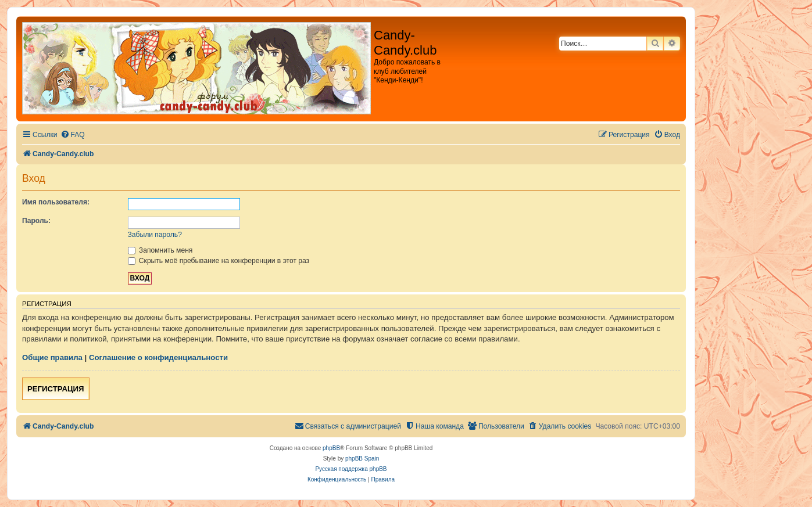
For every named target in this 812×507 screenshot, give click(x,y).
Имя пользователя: (56, 202)
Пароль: (36, 221)
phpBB (331, 448)
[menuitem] (73, 135)
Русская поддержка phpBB (351, 469)
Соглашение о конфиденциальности (158, 357)
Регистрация (56, 389)
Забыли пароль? (155, 235)
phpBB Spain (362, 459)
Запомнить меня (160, 250)
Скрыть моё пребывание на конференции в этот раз (219, 261)
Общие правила (52, 357)
